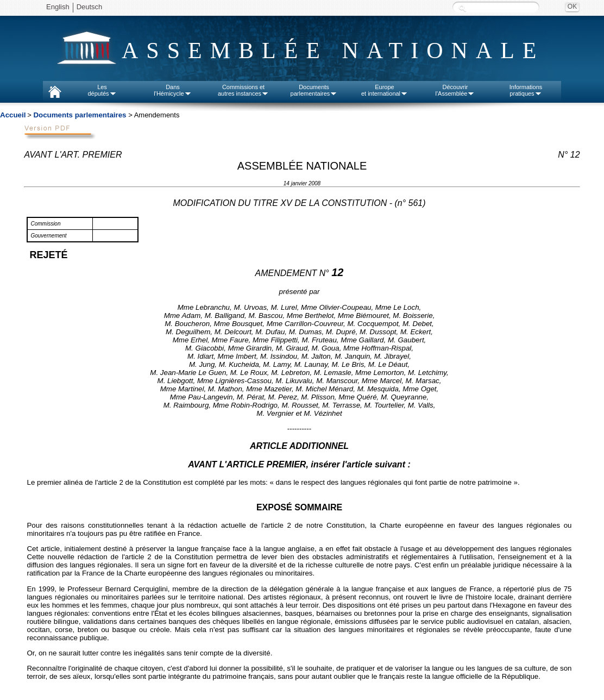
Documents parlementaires (80, 115)
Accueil (13, 115)
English (58, 7)
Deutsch (90, 7)
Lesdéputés (102, 90)
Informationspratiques (526, 90)
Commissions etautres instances (243, 90)
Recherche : (462, 8)
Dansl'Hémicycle (172, 90)
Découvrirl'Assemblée (455, 90)
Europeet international (385, 90)
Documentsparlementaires (314, 90)
